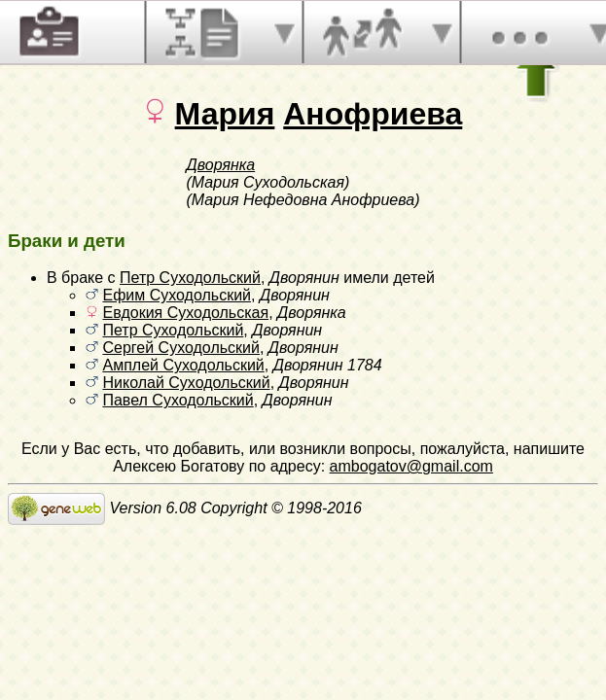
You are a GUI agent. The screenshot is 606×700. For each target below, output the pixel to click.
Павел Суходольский (178, 400)
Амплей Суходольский (183, 365)
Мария (225, 114)
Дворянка (221, 165)
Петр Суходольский (190, 278)
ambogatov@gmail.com (411, 466)
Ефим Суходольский (177, 295)
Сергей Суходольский (180, 348)
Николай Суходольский (186, 383)
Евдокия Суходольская (185, 313)
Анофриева (373, 114)
